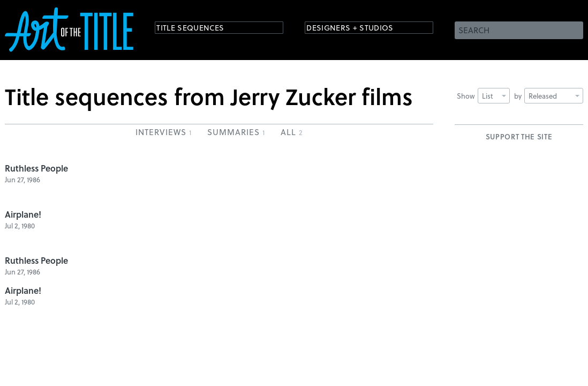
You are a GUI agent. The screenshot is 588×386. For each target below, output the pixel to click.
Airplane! (23, 214)
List (494, 96)
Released (554, 96)
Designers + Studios (361, 29)
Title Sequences (200, 29)
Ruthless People (36, 168)
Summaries (236, 132)
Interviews (163, 132)
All (292, 132)
